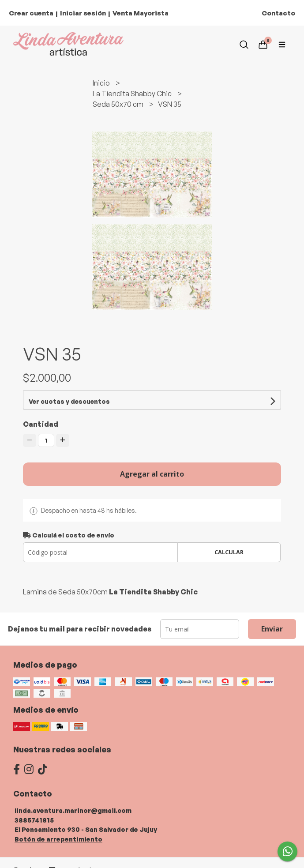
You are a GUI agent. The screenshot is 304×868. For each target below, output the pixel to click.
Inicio (102, 83)
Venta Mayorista (141, 13)
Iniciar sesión (83, 13)
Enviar (272, 629)
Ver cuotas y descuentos (69, 401)
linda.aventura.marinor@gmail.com (73, 810)
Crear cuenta (31, 13)
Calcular (229, 552)
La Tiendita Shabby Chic (133, 94)
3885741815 (34, 820)
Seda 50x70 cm (119, 104)
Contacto (278, 13)
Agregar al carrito (152, 474)
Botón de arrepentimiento (58, 839)
